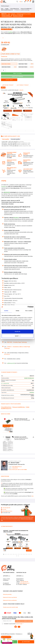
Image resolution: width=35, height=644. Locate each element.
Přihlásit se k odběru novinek (24, 621)
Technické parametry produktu (24, 14)
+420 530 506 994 (6, 508)
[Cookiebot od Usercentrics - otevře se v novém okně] (27, 307)
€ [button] (22, 2)
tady (32, 496)
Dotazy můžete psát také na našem (18, 470)
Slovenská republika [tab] (15, 139)
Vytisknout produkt (23, 85)
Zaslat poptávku (6, 637)
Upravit (18, 336)
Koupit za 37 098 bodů (17, 77)
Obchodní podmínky (7, 594)
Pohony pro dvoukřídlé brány (26, 9)
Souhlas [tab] (6, 311)
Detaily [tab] (18, 311)
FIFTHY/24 (7, 354)
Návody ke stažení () (17, 15)
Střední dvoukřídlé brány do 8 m (7, 10)
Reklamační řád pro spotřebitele (10, 597)
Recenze (13, 14)
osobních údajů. (19, 624)
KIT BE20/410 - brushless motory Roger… (22, 10)
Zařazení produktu (6, 15)
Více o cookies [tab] (29, 311)
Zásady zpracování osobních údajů (10, 607)
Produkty (7, 9)
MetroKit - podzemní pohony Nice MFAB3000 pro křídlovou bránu (16, 531)
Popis (9, 14)
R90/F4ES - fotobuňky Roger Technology (17, 342)
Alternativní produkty (18, 16)
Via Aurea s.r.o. (19, 634)
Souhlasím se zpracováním (12, 624)
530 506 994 (15, 468)
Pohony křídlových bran (15, 9)
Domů (2, 9)
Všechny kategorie (6, 6)
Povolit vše (17, 331)
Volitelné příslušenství (7, 16)
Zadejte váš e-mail (7, 621)
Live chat (4, 509)
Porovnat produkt (8, 85)
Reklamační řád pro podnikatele (10, 600)
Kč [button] (20, 2)
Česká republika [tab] (6, 139)
